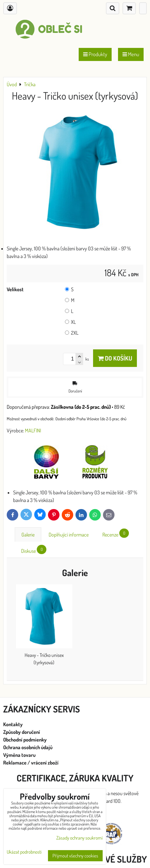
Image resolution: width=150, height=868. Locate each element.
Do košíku (115, 358)
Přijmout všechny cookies (75, 856)
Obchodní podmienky (25, 740)
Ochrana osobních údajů (28, 747)
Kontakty (13, 724)
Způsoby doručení (22, 732)
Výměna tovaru (19, 755)
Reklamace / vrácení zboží (31, 763)
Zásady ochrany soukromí (79, 838)
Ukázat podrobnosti (24, 852)
